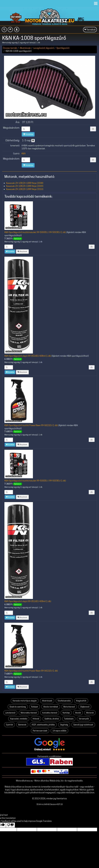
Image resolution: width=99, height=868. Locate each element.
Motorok (90, 713)
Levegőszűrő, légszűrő (44, 48)
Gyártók (9, 725)
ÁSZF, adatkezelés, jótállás (43, 725)
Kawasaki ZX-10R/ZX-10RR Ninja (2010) (25, 189)
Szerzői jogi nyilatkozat (83, 725)
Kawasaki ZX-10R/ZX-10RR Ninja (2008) (25, 183)
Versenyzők (84, 719)
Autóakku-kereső (50, 713)
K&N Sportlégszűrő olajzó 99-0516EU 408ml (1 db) (28, 356)
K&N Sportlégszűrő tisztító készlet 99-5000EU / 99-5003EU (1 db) (35, 232)
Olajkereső (85, 707)
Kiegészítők (81, 701)
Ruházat (35, 707)
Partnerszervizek (40, 731)
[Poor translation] (10, 825)
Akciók (78, 713)
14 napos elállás (59, 731)
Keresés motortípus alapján (25, 701)
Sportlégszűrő (63, 48)
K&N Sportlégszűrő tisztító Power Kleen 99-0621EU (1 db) (31, 425)
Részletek (22, 251)
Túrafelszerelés (64, 701)
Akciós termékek (51, 707)
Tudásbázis (69, 719)
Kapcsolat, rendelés (19, 719)
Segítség (64, 725)
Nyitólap (66, 713)
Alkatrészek (25, 48)
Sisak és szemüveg (18, 707)
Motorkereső (69, 707)
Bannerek (22, 725)
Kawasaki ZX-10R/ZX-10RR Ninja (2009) (25, 186)
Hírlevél (36, 719)
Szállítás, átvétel (52, 719)
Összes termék (10, 48)
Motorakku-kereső (29, 713)
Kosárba (28, 134)
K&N (24, 154)
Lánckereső (10, 713)
